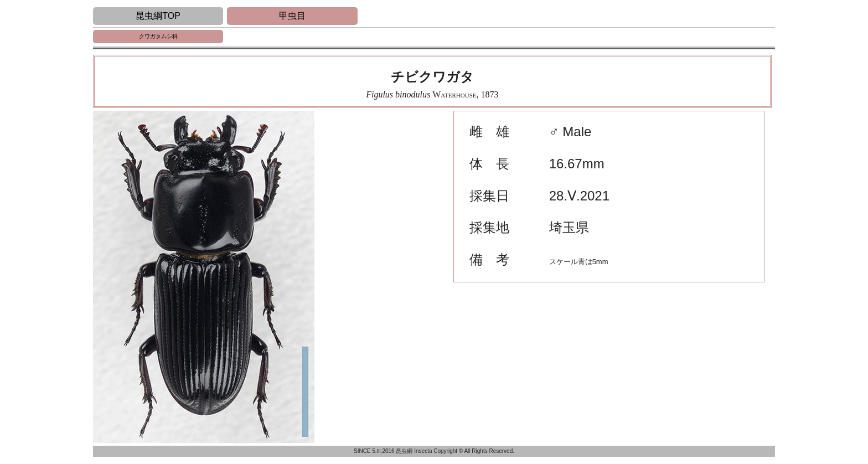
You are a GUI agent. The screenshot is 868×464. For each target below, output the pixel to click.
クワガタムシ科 (158, 36)
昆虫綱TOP (158, 16)
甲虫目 (292, 16)
